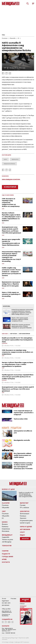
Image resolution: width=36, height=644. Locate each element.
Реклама (23, 505)
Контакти (6, 562)
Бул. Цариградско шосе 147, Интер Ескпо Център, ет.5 (9, 630)
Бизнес (5, 522)
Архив (4, 559)
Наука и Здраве (26, 527)
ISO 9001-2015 (6, 603)
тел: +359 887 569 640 (8, 633)
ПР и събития (24, 508)
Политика (5, 505)
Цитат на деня (25, 523)
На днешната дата (26, 521)
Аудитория (5, 601)
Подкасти (6, 554)
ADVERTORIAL (7, 306)
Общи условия (6, 609)
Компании (5, 527)
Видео (22, 535)
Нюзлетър (25, 539)
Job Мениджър (7, 542)
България (6, 503)
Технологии (7, 546)
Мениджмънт (7, 535)
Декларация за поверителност (7, 612)
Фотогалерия (25, 514)
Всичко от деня (8, 489)
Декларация (6, 605)
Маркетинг (24, 503)
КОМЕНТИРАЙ (10, 187)
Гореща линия (7, 557)
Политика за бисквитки (6, 615)
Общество (6, 508)
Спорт (22, 532)
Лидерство (6, 537)
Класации (23, 516)
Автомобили (25, 529)
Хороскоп (23, 518)
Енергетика (6, 529)
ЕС (3, 518)
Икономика (6, 531)
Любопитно (25, 511)
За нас (4, 599)
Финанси (5, 524)
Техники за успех (7, 540)
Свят (3, 35)
